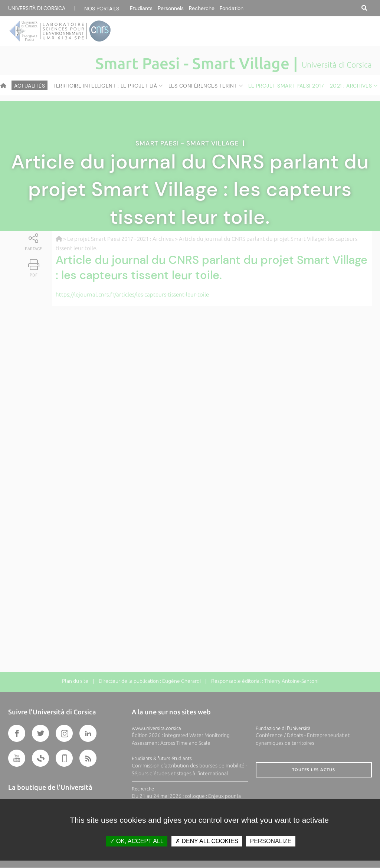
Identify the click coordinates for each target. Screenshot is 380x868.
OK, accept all (137, 841)
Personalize (271, 841)
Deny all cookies (207, 841)
